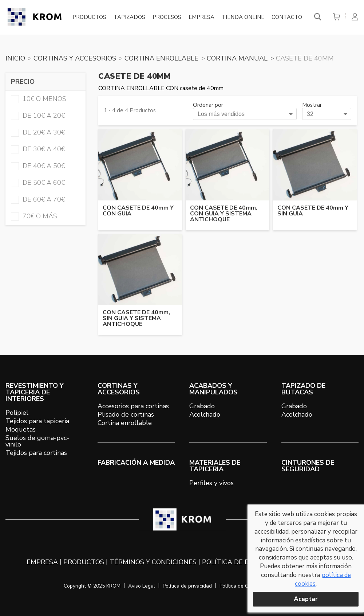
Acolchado (205, 414)
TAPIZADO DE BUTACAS (303, 389)
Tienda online (243, 17)
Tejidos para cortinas (36, 453)
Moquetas (21, 429)
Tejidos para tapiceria (37, 421)
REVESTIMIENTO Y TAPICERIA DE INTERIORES (35, 392)
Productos (89, 17)
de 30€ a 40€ (38, 149)
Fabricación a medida (136, 463)
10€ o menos (39, 99)
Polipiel (17, 413)
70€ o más (34, 216)
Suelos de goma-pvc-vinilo (37, 441)
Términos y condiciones (153, 562)
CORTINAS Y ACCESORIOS (75, 58)
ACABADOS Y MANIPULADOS (213, 389)
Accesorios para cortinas (133, 406)
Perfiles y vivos (211, 483)
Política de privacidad (187, 586)
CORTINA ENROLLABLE (161, 58)
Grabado (202, 406)
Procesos (167, 17)
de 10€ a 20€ (38, 116)
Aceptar (306, 599)
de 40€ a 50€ (38, 166)
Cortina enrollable (125, 423)
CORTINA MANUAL (237, 58)
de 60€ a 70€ (38, 199)
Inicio (15, 58)
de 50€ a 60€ (38, 183)
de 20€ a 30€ (38, 132)
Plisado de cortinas (126, 414)
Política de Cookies (241, 586)
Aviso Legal (142, 586)
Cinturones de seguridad (308, 466)
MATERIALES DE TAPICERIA (215, 466)
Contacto (287, 17)
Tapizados (129, 17)
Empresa (201, 17)
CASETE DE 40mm (305, 58)
